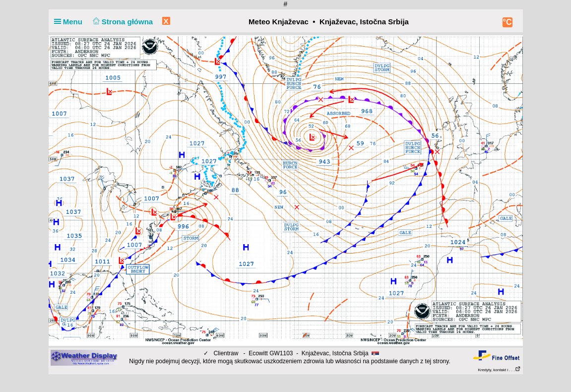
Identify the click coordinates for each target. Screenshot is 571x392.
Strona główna (122, 22)
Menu (70, 22)
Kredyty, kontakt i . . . (499, 370)
